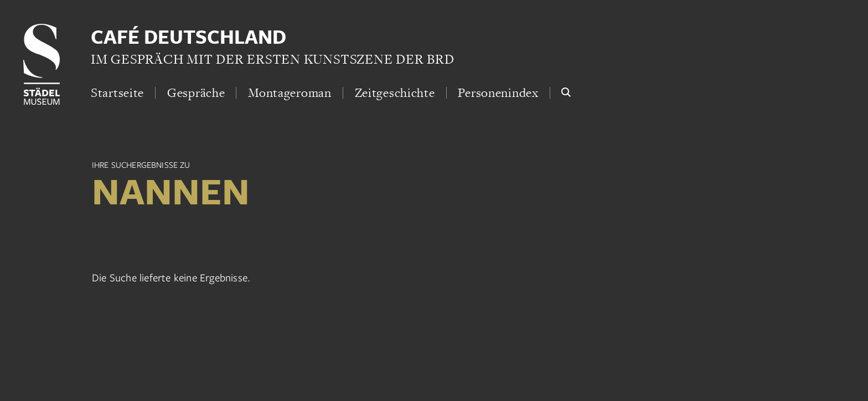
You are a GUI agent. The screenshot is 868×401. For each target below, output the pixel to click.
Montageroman (290, 92)
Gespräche (196, 92)
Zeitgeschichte (395, 92)
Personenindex (498, 92)
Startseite (117, 92)
